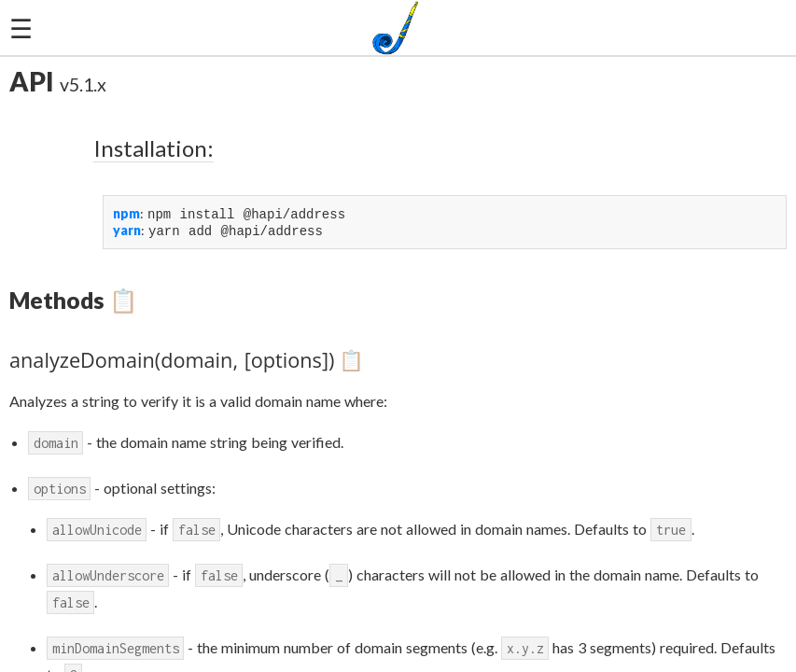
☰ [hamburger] (21, 28)
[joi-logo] (398, 28)
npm (126, 214)
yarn (127, 232)
